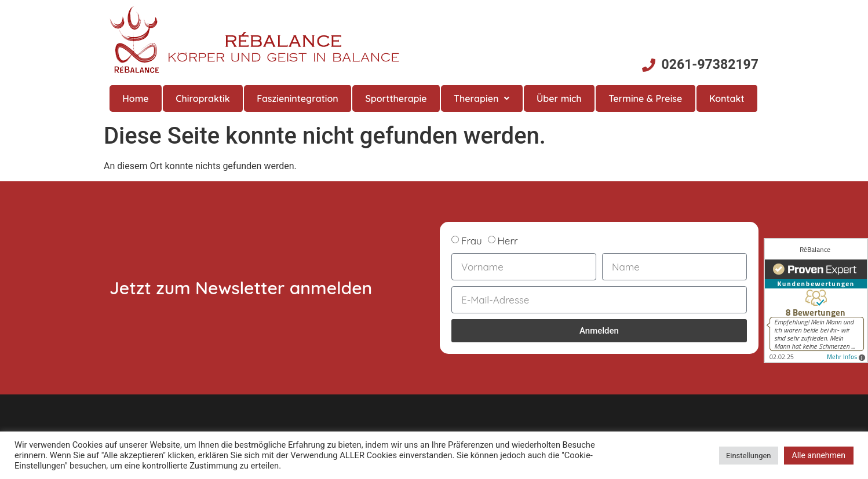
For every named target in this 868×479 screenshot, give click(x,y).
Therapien (482, 98)
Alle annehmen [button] (819, 455)
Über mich (559, 98)
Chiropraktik (203, 98)
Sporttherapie (396, 98)
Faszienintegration (298, 98)
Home (135, 98)
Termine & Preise (645, 98)
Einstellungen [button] (749, 456)
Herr (508, 241)
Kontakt (727, 98)
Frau (472, 241)
